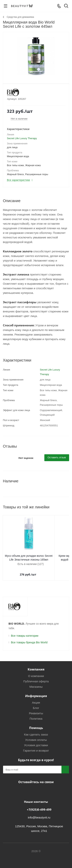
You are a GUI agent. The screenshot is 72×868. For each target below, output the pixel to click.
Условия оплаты (36, 736)
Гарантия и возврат (36, 747)
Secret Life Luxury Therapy (22, 138)
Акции (36, 699)
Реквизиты (36, 709)
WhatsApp (45, 787)
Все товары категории (25, 632)
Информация (36, 692)
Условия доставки (36, 741)
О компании (36, 672)
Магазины (36, 683)
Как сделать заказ (36, 731)
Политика (36, 715)
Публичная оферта (36, 677)
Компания (36, 666)
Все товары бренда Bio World (29, 639)
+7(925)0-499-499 (39, 806)
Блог (36, 704)
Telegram (35, 787)
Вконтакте (26, 787)
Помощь (36, 724)
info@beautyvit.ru (39, 814)
